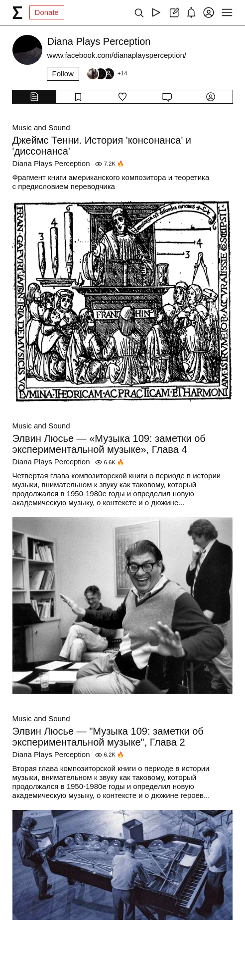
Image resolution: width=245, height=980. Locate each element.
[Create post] (174, 12)
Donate (47, 12)
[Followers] (107, 74)
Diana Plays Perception (51, 163)
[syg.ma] (17, 12)
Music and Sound (41, 127)
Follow (63, 74)
